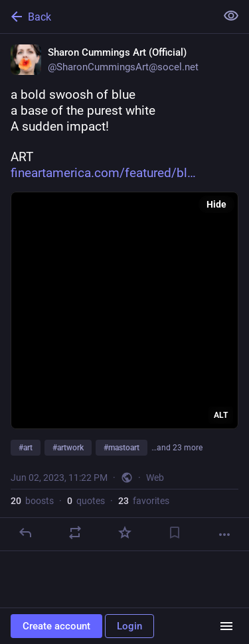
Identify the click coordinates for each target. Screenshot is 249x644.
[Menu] (226, 626)
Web (155, 478)
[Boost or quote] (75, 533)
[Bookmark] (175, 533)
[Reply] (25, 533)
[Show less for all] (231, 16)
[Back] (107, 17)
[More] (224, 535)
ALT (221, 415)
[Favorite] (125, 533)
